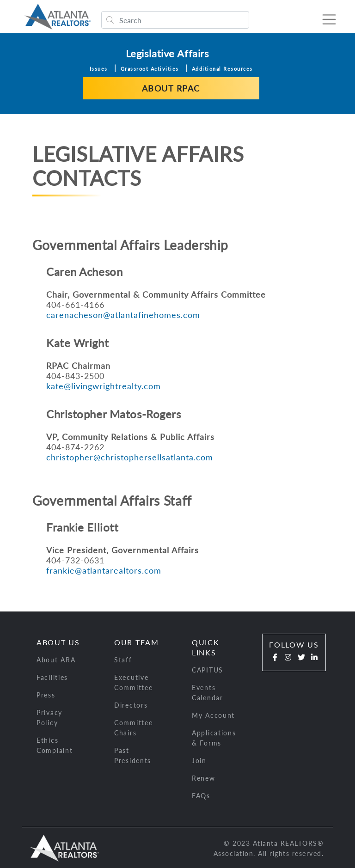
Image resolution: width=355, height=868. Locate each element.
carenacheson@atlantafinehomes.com (123, 314)
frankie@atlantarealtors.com (104, 569)
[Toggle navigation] (324, 19)
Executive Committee (133, 682)
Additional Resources (222, 68)
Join (199, 760)
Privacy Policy (49, 717)
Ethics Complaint (55, 744)
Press (46, 694)
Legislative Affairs (168, 52)
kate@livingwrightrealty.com (104, 385)
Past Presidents (133, 755)
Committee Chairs (133, 727)
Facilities (52, 676)
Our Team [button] (137, 641)
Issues (99, 68)
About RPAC (171, 87)
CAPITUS (208, 669)
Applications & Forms (214, 737)
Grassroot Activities (150, 68)
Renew (204, 777)
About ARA (56, 659)
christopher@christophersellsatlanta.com (130, 456)
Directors (131, 704)
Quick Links (206, 646)
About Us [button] (58, 641)
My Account (213, 714)
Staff (123, 659)
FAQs (201, 795)
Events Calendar (208, 692)
